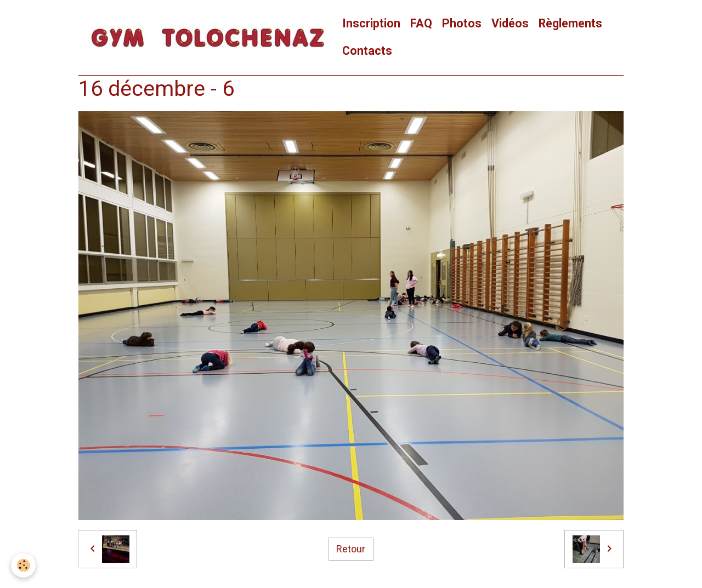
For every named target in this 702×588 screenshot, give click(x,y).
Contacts (367, 51)
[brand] (208, 38)
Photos (462, 23)
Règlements (570, 23)
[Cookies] (23, 565)
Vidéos (510, 23)
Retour (351, 549)
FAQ (421, 23)
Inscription (371, 23)
